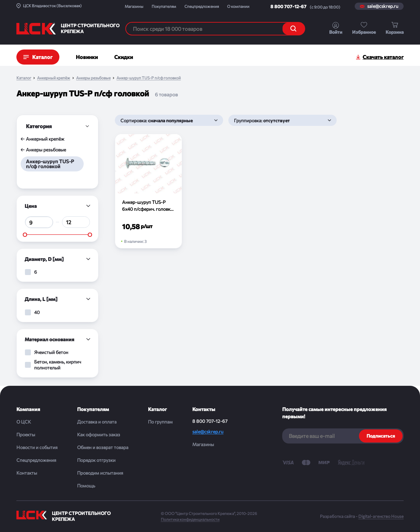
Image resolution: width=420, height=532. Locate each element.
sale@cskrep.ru (383, 6)
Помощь (86, 486)
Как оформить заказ (99, 434)
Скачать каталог (383, 57)
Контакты (27, 473)
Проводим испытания (100, 473)
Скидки (124, 57)
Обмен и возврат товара (103, 447)
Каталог (24, 78)
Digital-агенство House (381, 516)
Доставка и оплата (97, 422)
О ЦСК (24, 422)
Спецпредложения (202, 6)
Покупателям (164, 6)
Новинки (87, 57)
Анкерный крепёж (54, 78)
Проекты (26, 434)
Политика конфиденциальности (190, 519)
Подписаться (381, 436)
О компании (238, 6)
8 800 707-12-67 (288, 6)
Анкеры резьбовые (93, 78)
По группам (160, 422)
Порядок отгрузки (96, 460)
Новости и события (37, 447)
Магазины (134, 6)
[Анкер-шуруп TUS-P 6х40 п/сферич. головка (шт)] (148, 191)
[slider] (25, 235)
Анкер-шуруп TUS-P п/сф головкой (149, 78)
